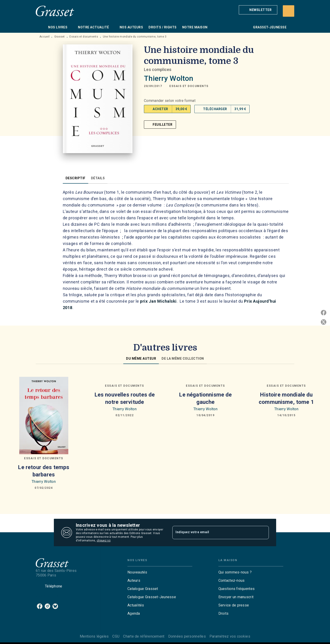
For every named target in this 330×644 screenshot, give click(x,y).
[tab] (41, 27)
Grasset (60, 37)
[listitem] (40, 606)
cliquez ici (104, 541)
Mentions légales (94, 636)
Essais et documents (84, 37)
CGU (116, 636)
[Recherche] (289, 11)
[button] (258, 10)
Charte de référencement (144, 636)
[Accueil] (55, 11)
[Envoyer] (263, 533)
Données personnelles (187, 636)
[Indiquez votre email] (215, 533)
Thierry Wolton (169, 78)
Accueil (44, 37)
